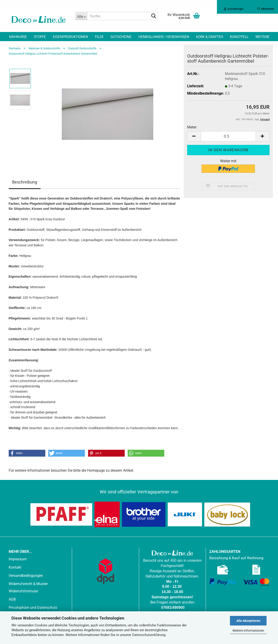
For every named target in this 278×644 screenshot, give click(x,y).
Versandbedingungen (26, 576)
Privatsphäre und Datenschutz (33, 608)
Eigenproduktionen (70, 37)
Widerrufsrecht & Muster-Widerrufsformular (29, 587)
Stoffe (40, 37)
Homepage (96, 470)
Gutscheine (121, 37)
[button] (194, 136)
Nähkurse (18, 37)
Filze (99, 37)
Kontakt (15, 567)
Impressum (18, 559)
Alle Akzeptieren (248, 621)
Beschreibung (25, 182)
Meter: (192, 127)
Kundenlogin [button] (234, 9)
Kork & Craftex (210, 37)
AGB (12, 599)
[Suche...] (81, 16)
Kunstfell (239, 37)
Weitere (262, 37)
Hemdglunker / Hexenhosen (164, 37)
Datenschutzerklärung (149, 635)
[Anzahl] (228, 136)
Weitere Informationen (248, 631)
